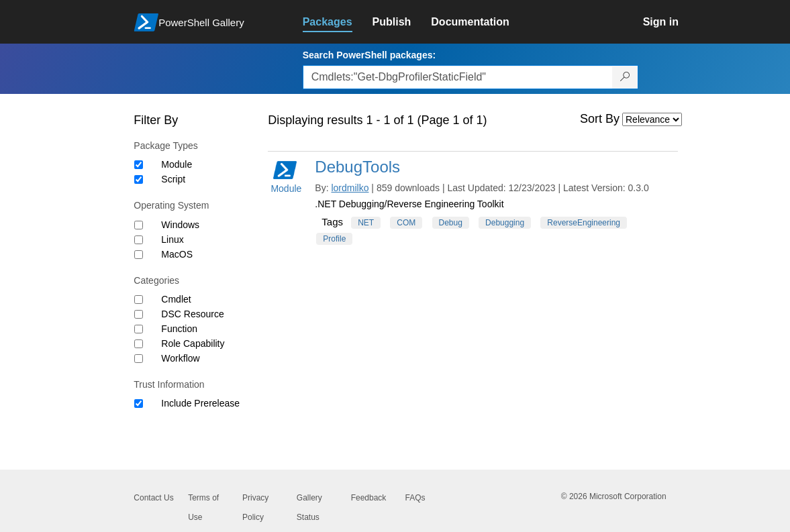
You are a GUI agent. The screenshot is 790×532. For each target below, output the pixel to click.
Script (173, 179)
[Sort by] (652, 119)
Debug (451, 223)
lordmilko (350, 188)
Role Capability (193, 343)
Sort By (600, 119)
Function (179, 329)
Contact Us (153, 498)
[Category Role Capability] (139, 344)
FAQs (415, 498)
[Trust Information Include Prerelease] (139, 404)
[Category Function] (139, 329)
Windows (180, 225)
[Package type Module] (139, 165)
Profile (334, 239)
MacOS (177, 254)
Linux (172, 240)
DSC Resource (192, 314)
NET (366, 223)
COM (406, 223)
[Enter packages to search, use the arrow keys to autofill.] (458, 77)
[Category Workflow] (139, 359)
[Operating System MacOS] (139, 255)
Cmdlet (176, 299)
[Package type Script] (139, 179)
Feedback (369, 498)
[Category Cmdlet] (139, 300)
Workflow (180, 358)
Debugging (505, 223)
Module (177, 164)
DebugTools (357, 167)
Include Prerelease (200, 403)
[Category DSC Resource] (139, 314)
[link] (338, 22)
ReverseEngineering (584, 223)
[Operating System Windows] (139, 225)
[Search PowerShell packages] (625, 77)
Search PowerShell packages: (369, 55)
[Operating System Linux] (139, 240)
